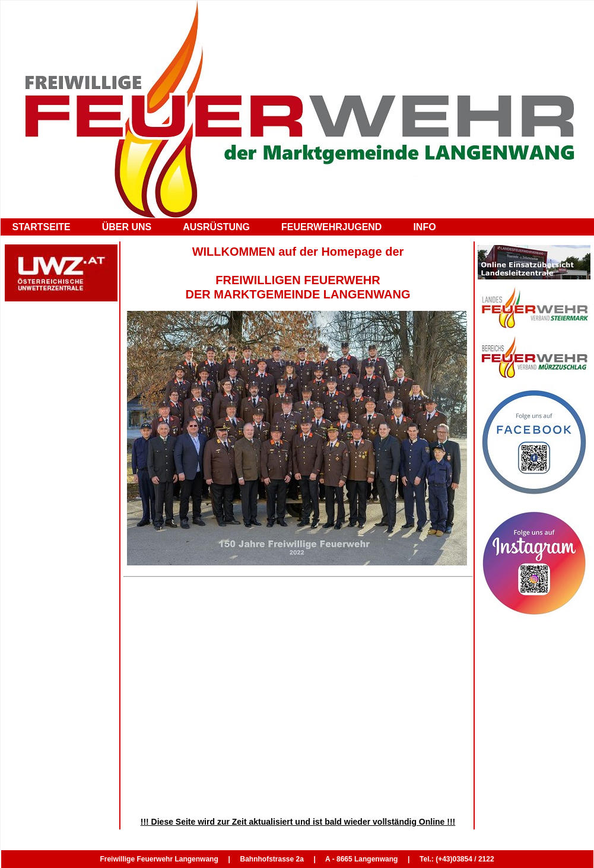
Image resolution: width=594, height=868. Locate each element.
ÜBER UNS (127, 227)
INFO (424, 227)
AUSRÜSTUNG (216, 227)
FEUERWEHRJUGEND (331, 227)
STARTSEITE (42, 227)
